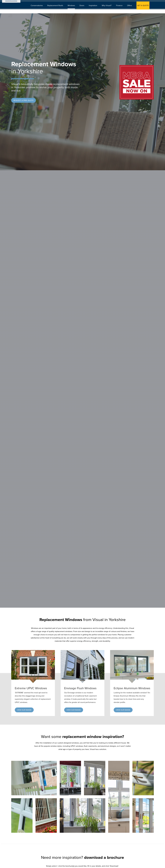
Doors (84, 9)
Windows (74, 9)
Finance (122, 9)
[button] (24, 100)
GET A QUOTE (145, 9)
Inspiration (96, 9)
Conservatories (39, 9)
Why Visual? (109, 9)
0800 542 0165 (144, 3)
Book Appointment (61, 3)
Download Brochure (84, 3)
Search (117, 3)
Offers (132, 9)
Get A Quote (41, 3)
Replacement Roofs (58, 9)
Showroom (103, 3)
